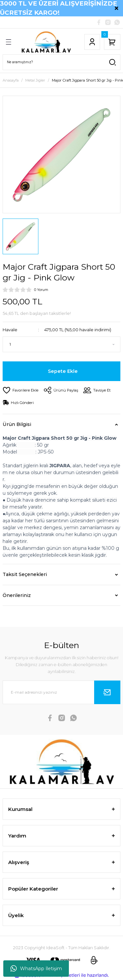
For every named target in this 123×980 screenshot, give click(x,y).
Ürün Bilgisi (17, 424)
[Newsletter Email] (61, 692)
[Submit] (107, 692)
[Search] (61, 62)
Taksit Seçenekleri (25, 574)
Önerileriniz (17, 595)
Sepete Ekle (63, 371)
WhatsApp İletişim (36, 969)
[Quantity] (61, 344)
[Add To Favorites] (20, 390)
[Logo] (46, 42)
